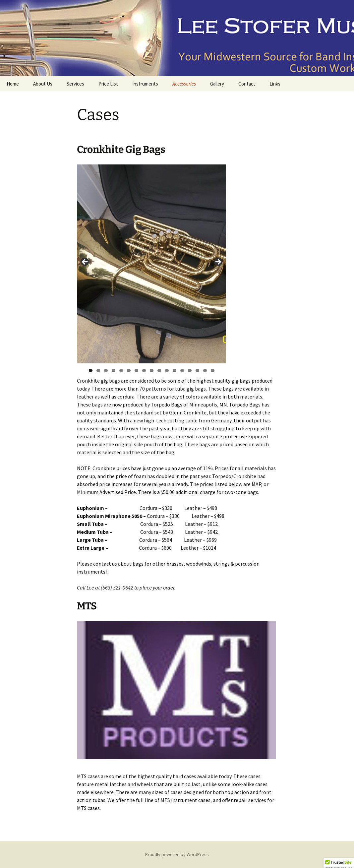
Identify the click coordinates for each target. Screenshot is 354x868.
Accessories (184, 84)
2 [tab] (98, 371)
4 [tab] (114, 371)
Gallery (217, 84)
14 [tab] (190, 371)
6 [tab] (129, 371)
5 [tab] (121, 371)
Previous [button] (85, 262)
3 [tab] (106, 371)
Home (13, 84)
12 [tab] (175, 371)
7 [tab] (136, 371)
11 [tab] (167, 371)
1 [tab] (91, 371)
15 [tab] (198, 371)
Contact (247, 84)
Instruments (145, 84)
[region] (151, 264)
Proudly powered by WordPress (177, 854)
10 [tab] (159, 371)
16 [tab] (205, 371)
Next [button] (218, 262)
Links (275, 84)
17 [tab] (213, 371)
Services (75, 84)
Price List (108, 84)
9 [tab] (152, 371)
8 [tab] (144, 371)
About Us (43, 84)
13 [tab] (182, 371)
